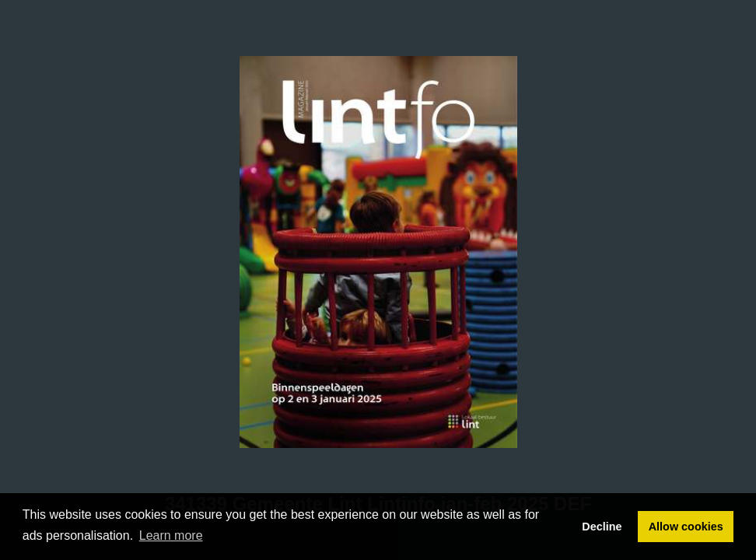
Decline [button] (602, 527)
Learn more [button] (171, 535)
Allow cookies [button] (686, 527)
